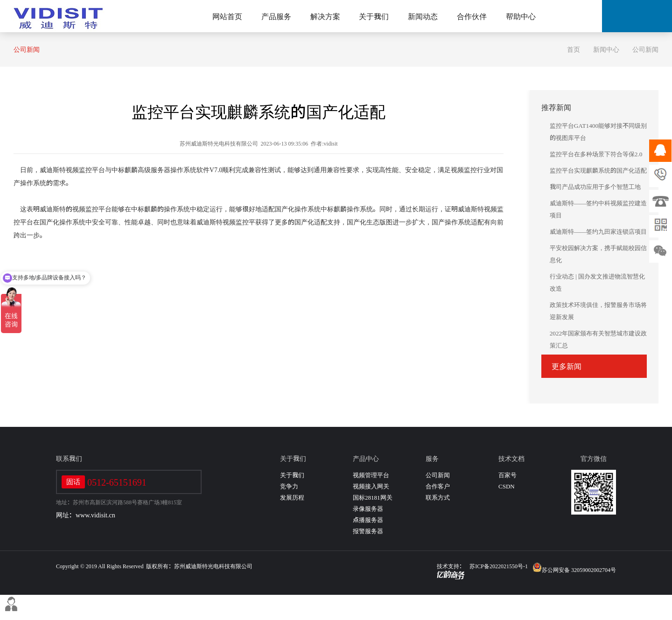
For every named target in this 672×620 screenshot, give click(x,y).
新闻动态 (423, 16)
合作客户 (438, 486)
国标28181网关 (373, 498)
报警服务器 (368, 531)
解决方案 (325, 16)
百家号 (507, 475)
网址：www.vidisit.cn (86, 515)
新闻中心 (606, 49)
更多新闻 (567, 366)
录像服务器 (368, 509)
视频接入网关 (371, 486)
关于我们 (374, 16)
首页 (574, 49)
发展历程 (292, 498)
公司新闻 (27, 49)
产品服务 (276, 16)
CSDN (507, 486)
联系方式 (438, 498)
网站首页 (227, 16)
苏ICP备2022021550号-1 (499, 566)
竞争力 (289, 486)
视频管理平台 (371, 475)
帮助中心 (521, 16)
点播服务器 (368, 520)
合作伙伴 (472, 16)
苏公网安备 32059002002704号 (574, 568)
